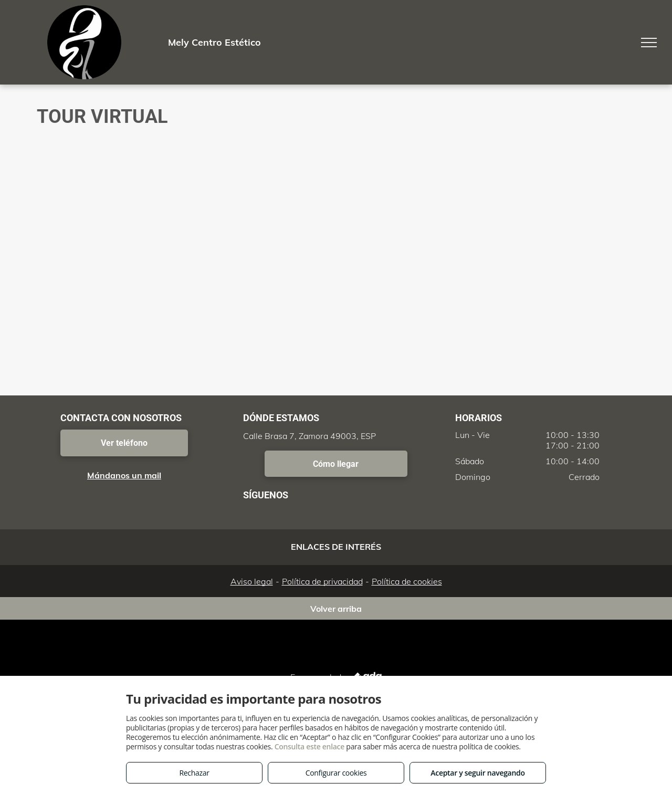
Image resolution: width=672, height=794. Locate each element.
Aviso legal (252, 581)
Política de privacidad (322, 581)
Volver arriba (336, 609)
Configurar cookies (336, 773)
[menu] (649, 43)
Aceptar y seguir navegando (477, 773)
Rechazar (194, 773)
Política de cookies (407, 581)
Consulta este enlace (309, 746)
